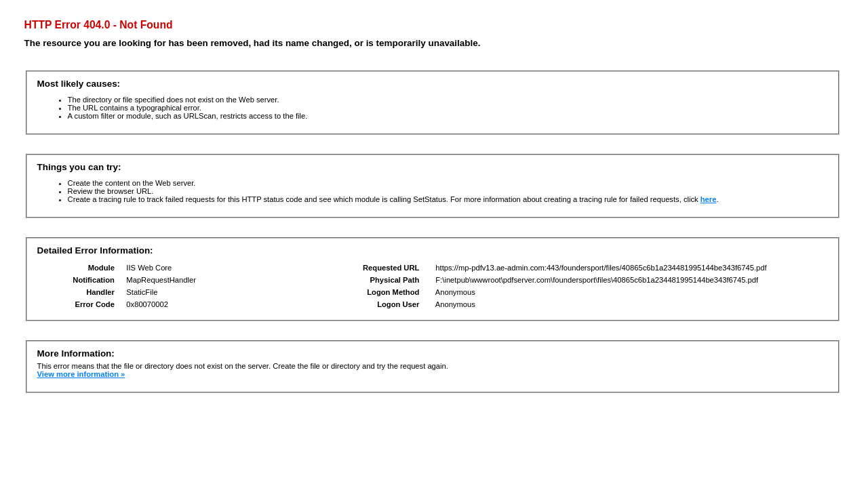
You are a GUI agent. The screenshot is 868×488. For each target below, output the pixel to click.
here (709, 199)
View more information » (81, 374)
